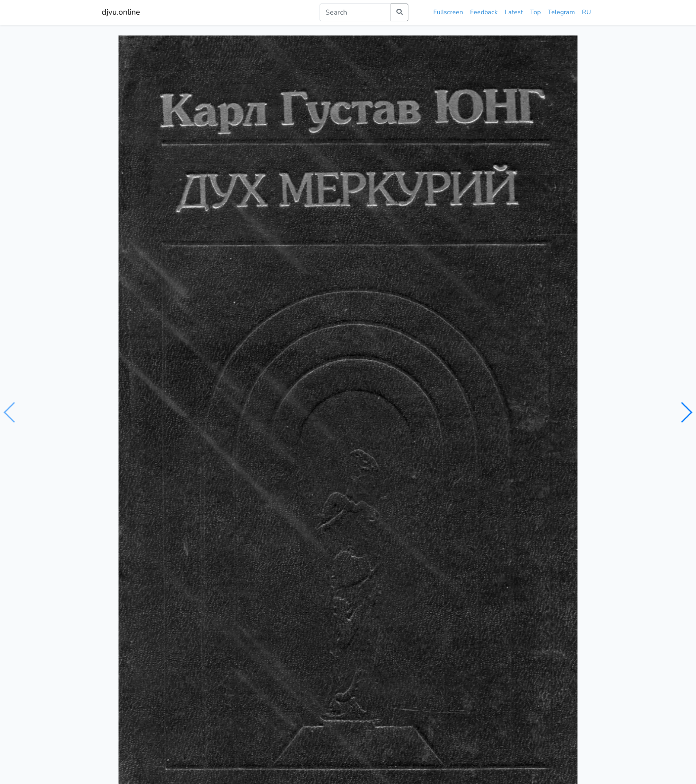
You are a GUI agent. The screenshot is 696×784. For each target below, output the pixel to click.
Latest (514, 12)
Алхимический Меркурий (393, 582)
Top (535, 12)
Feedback (484, 12)
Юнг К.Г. (146, 399)
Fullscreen (448, 12)
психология (147, 416)
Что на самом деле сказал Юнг (157, 585)
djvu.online (121, 12)
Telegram (561, 12)
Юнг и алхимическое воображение (529, 585)
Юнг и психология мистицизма (279, 583)
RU (586, 12)
